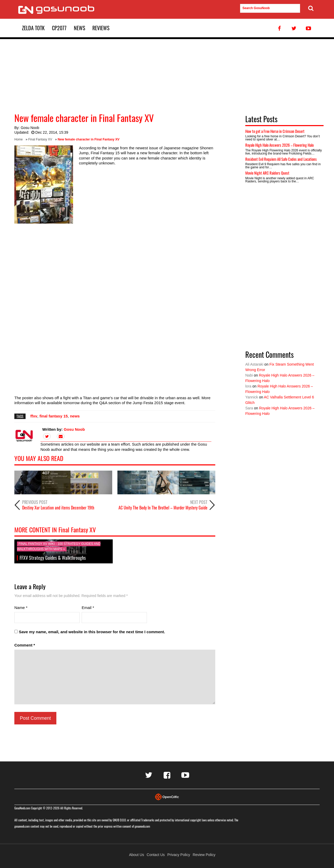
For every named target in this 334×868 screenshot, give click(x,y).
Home (19, 139)
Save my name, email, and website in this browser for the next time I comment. (92, 632)
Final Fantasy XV (40, 139)
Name (21, 608)
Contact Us (156, 855)
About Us (136, 855)
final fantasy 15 (53, 416)
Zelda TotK (33, 28)
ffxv (34, 416)
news (75, 416)
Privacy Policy (179, 855)
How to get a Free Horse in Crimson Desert (275, 131)
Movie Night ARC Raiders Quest (267, 173)
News (79, 28)
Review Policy (204, 855)
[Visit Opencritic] (167, 796)
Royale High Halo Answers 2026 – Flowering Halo (279, 145)
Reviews (101, 28)
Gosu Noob (30, 128)
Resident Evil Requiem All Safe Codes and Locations (281, 159)
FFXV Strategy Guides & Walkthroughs (53, 558)
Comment (25, 645)
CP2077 (59, 28)
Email (88, 608)
